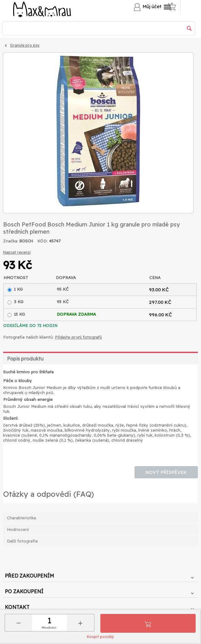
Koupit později (100, 637)
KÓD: (42, 241)
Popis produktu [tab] (25, 359)
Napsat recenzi (17, 252)
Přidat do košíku (148, 623)
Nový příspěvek (166, 472)
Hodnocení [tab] (18, 529)
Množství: (49, 628)
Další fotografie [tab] (22, 541)
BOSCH (26, 241)
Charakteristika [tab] (21, 518)
